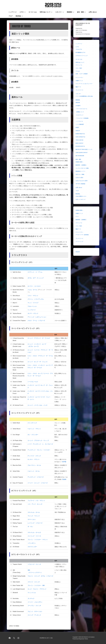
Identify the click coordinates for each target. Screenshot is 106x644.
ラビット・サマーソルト (35, 611)
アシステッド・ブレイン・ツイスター (39, 450)
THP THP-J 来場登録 (80, 184)
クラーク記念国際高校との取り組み (84, 96)
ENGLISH (78, 252)
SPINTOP (78, 131)
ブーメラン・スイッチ (34, 606)
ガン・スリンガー (33, 435)
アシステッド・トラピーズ (36, 477)
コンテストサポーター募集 (82, 168)
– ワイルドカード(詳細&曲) (82, 118)
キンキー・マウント (34, 459)
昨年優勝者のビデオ (80, 52)
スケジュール (79, 65)
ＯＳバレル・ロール (34, 512)
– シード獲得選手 (80, 124)
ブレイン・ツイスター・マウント (38, 540)
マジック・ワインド (34, 516)
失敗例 (64, 479)
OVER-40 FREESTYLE (80, 137)
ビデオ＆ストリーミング (82, 56)
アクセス (78, 71)
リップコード (32, 310)
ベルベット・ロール (34, 471)
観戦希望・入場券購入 (81, 165)
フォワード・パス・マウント (36, 501)
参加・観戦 (82, 12)
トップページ (12, 12)
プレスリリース (79, 90)
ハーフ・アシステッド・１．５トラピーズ (40, 444)
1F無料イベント (79, 81)
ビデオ (23, 12)
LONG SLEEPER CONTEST (82, 153)
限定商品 (20, 16)
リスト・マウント (33, 296)
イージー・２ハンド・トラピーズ (38, 483)
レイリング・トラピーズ (35, 523)
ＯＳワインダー (32, 547)
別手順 (64, 462)
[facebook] (10, 638)
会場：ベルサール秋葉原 (82, 74)
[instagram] (18, 638)
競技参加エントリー (80, 171)
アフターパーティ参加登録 (82, 235)
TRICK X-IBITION (79, 140)
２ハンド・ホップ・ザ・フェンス (37, 362)
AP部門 (77, 128)
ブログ (10, 16)
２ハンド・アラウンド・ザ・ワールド (39, 338)
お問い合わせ (93, 12)
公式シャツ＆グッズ (80, 199)
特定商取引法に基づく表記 (46, 638)
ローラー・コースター (34, 286)
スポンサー (60, 12)
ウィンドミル (32, 593)
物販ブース (78, 87)
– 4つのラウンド (79, 115)
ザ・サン (30, 527)
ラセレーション (32, 306)
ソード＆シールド (33, 382)
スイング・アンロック (34, 615)
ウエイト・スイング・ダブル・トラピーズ (40, 576)
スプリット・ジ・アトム (35, 272)
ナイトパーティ (79, 77)
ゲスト (77, 217)
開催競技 (71, 12)
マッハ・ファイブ (33, 303)
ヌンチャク (31, 598)
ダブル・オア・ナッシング (36, 278)
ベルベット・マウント (34, 429)
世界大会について (46, 12)
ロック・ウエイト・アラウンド (37, 589)
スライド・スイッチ (34, 582)
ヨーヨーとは (33, 12)
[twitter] (14, 638)
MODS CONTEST (79, 143)
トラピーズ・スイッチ (34, 564)
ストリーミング (79, 242)
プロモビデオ (79, 49)
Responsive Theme (83, 639)
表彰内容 (78, 103)
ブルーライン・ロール (34, 465)
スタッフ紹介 (79, 68)
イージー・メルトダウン (35, 602)
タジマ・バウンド (33, 313)
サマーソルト (32, 519)
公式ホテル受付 (79, 178)
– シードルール (79, 121)
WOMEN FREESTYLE (80, 134)
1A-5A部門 (78, 106)
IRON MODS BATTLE (80, 146)
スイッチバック (32, 423)
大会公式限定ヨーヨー (81, 196)
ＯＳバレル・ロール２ (34, 532)
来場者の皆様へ (79, 162)
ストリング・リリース (34, 536)
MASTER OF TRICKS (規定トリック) (84, 149)
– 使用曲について (80, 112)
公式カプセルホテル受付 (82, 181)
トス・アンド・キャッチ (35, 504)
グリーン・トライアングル (36, 299)
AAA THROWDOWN (80, 156)
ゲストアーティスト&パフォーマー (84, 84)
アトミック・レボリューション (37, 317)
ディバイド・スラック (34, 456)
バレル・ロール (32, 290)
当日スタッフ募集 (80, 174)
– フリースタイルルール (81, 109)
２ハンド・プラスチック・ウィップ (38, 441)
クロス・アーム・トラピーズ (36, 321)
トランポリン (32, 543)
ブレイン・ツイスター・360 (36, 585)
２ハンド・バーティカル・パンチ (37, 405)
